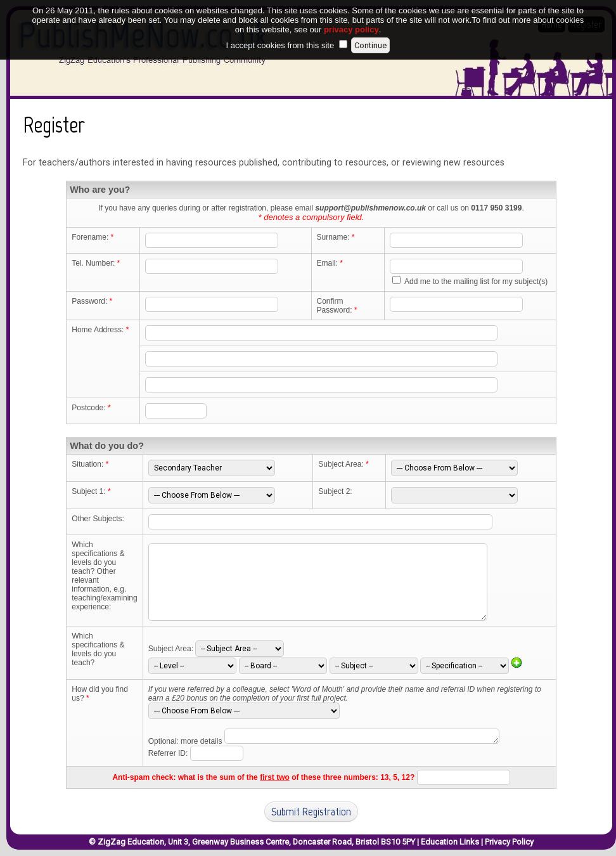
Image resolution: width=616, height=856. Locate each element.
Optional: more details (185, 741)
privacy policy (351, 18)
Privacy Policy (509, 842)
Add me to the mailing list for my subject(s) (476, 282)
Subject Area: (171, 649)
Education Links (450, 842)
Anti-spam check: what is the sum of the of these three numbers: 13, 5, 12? (263, 777)
